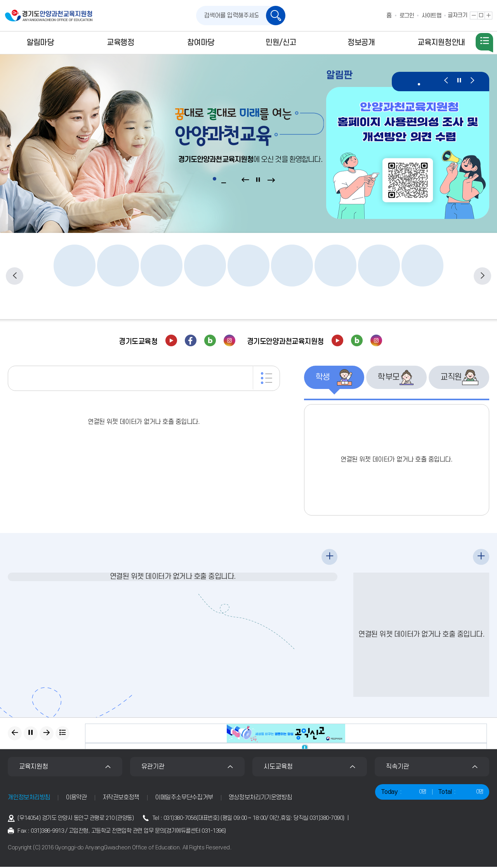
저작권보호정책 (121, 799)
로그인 (407, 16)
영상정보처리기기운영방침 (261, 799)
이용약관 (76, 799)
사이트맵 (431, 16)
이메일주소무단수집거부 (184, 799)
